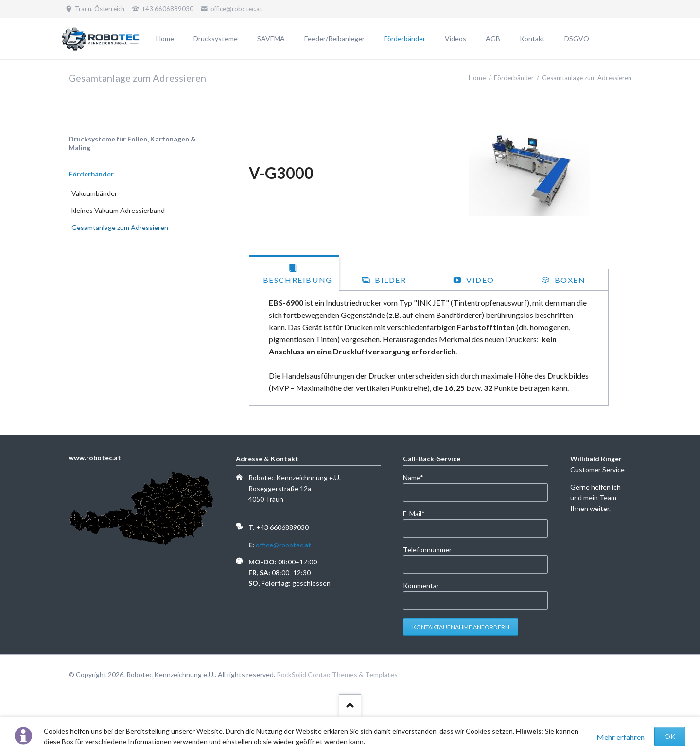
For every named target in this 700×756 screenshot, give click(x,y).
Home (477, 78)
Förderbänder (514, 78)
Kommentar (421, 586)
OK (670, 736)
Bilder (389, 280)
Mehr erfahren (621, 737)
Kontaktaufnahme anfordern (461, 627)
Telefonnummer (427, 550)
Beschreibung (298, 280)
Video (479, 280)
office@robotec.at (283, 545)
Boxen (569, 280)
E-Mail (419, 513)
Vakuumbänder (94, 193)
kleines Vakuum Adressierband (118, 210)
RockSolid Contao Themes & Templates (337, 675)
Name (419, 477)
